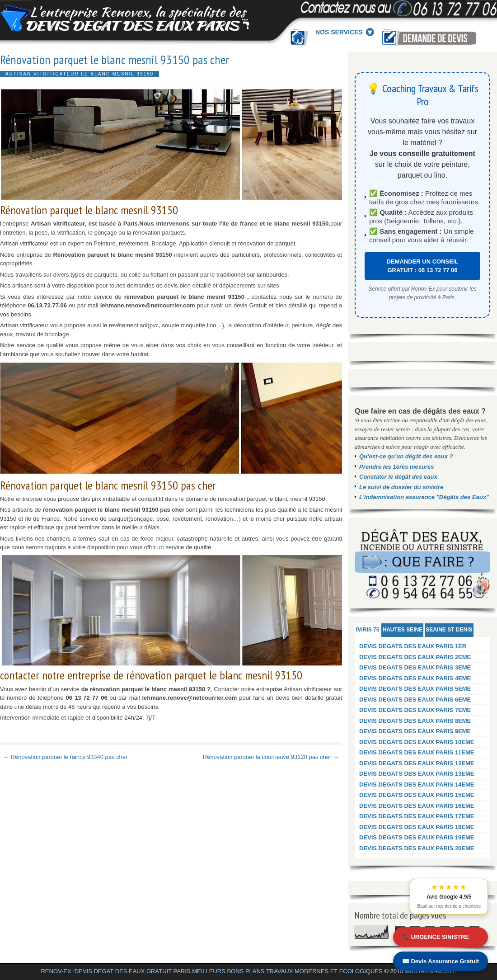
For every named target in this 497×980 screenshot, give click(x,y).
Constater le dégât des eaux (398, 477)
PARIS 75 (367, 630)
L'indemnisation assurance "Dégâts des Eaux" (424, 497)
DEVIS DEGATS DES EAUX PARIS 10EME (417, 742)
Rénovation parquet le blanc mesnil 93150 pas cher (115, 60)
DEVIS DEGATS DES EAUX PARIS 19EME (417, 837)
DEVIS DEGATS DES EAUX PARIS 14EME (417, 784)
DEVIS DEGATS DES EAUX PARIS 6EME (415, 700)
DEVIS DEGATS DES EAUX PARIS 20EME (417, 848)
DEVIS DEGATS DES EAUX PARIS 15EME (417, 795)
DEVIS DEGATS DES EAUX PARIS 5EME (415, 689)
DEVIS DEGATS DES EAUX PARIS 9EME (415, 731)
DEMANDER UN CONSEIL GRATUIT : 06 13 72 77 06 (423, 266)
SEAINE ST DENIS (449, 630)
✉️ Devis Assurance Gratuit (441, 961)
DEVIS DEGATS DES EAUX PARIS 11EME (417, 752)
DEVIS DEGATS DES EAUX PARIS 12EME (417, 763)
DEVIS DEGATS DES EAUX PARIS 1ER (413, 646)
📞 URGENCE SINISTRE (436, 937)
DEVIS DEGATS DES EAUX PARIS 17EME (417, 816)
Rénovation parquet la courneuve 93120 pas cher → (271, 757)
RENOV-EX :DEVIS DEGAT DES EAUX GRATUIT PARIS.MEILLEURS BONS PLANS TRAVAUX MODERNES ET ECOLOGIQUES (211, 971)
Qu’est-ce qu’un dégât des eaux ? (406, 456)
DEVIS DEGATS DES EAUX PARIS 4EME (415, 678)
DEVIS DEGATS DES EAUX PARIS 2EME (415, 657)
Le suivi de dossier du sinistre (401, 487)
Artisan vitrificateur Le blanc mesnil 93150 (80, 74)
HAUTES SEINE (402, 630)
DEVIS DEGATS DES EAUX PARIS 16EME (417, 806)
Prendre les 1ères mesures (397, 467)
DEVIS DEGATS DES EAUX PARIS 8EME (415, 721)
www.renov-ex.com (430, 971)
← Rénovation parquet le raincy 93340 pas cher (65, 757)
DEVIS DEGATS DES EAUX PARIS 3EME (415, 667)
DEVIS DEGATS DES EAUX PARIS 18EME (417, 827)
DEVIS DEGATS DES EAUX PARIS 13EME (417, 774)
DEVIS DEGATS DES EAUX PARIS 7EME (415, 710)
